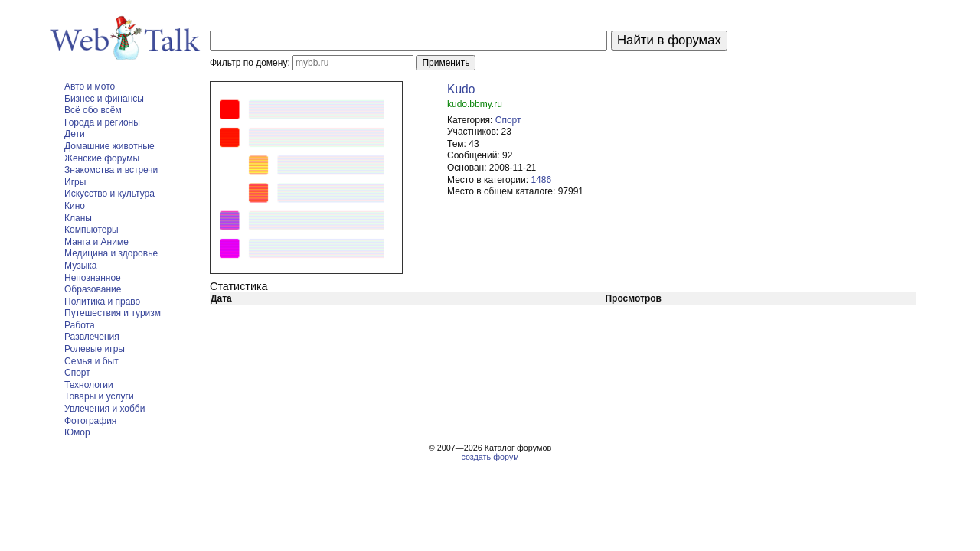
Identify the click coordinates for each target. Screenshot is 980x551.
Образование (93, 289)
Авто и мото (90, 86)
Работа (80, 325)
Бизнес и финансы (104, 99)
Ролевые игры (95, 349)
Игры (75, 182)
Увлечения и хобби (105, 409)
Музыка (80, 266)
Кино (75, 206)
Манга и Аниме (96, 242)
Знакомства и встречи (111, 170)
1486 (541, 180)
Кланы (78, 218)
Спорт (77, 373)
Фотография (90, 421)
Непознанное (93, 278)
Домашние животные (109, 146)
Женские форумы (102, 158)
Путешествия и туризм (113, 313)
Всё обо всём (93, 110)
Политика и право (102, 302)
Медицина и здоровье (111, 253)
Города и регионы (102, 122)
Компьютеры (91, 230)
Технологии (89, 385)
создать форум (490, 457)
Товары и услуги (99, 396)
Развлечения (92, 337)
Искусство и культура (109, 194)
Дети (75, 134)
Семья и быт (91, 361)
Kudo (461, 89)
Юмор (77, 432)
